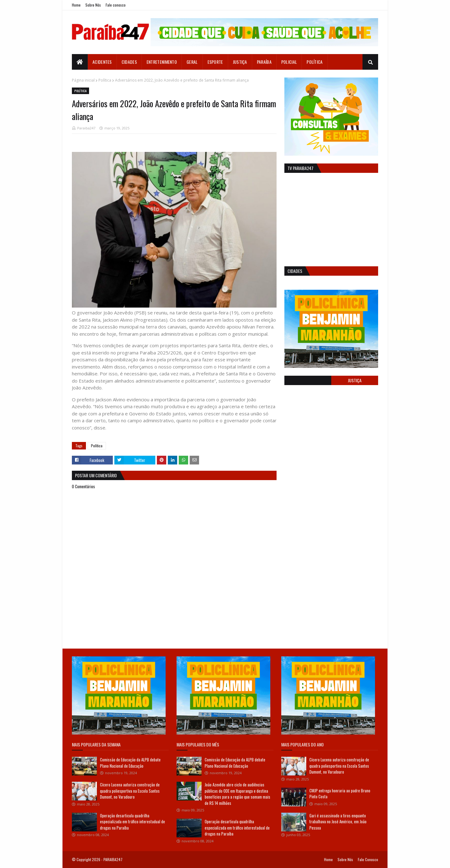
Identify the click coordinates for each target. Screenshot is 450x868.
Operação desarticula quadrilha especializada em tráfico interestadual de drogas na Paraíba (132, 822)
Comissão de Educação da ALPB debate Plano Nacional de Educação (130, 763)
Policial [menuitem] (289, 62)
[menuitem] (80, 62)
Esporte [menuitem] (215, 62)
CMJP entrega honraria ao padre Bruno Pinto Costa (340, 794)
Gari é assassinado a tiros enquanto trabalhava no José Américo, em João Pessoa (338, 822)
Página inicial (83, 80)
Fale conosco (116, 5)
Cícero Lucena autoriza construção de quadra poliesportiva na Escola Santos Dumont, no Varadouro (130, 791)
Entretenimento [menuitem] (162, 62)
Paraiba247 (86, 128)
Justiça (355, 380)
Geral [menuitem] (192, 62)
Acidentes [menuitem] (102, 62)
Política (105, 80)
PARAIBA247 (113, 859)
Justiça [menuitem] (240, 62)
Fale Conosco (368, 859)
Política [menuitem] (315, 62)
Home (76, 5)
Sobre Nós (93, 5)
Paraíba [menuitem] (264, 62)
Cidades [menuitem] (129, 62)
